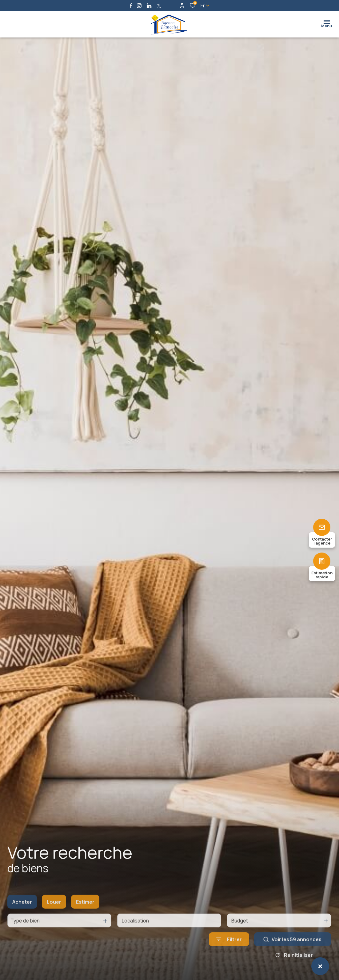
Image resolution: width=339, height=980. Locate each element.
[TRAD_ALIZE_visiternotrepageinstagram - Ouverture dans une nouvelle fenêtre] (139, 6)
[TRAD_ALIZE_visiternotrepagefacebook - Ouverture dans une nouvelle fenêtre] (131, 6)
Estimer (85, 910)
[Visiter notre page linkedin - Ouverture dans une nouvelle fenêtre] (149, 6)
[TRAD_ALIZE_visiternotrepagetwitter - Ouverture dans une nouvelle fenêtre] (159, 6)
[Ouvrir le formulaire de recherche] (229, 947)
